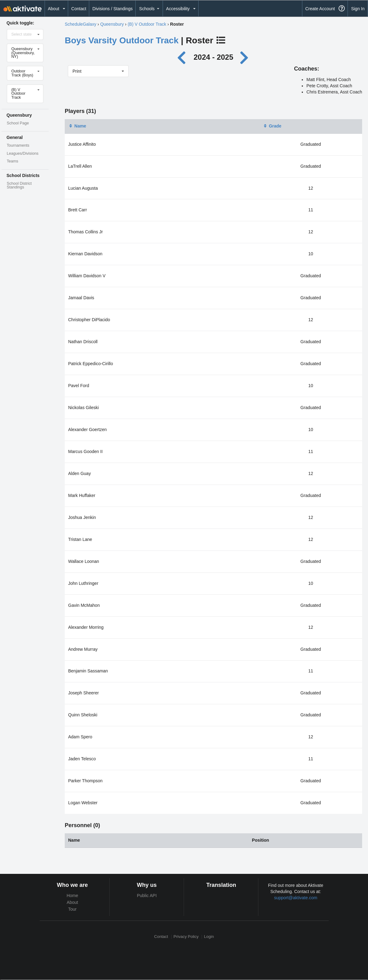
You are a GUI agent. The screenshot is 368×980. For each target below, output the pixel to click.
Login (209, 937)
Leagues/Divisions (23, 153)
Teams (13, 161)
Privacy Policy (186, 937)
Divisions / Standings (112, 9)
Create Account (320, 9)
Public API (147, 896)
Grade (272, 126)
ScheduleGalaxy (81, 24)
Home (72, 896)
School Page (18, 123)
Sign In (358, 9)
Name (77, 126)
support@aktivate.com (296, 898)
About (72, 902)
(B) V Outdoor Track (147, 24)
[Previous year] (183, 57)
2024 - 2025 (213, 57)
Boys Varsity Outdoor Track (122, 40)
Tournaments (18, 145)
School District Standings (19, 186)
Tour (72, 909)
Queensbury (112, 24)
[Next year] (245, 57)
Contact (79, 9)
